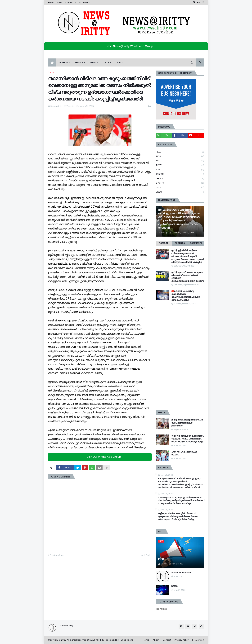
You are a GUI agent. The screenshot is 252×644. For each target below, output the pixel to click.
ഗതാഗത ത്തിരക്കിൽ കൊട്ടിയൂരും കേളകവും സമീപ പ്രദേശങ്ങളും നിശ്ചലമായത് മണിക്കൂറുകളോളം (188, 439)
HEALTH (180, 152)
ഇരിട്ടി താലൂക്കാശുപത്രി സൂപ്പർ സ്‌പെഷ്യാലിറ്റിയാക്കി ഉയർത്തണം (187, 423)
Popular (164, 243)
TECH (180, 188)
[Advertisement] (180, 358)
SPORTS (180, 183)
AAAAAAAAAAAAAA (181, 572)
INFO (180, 161)
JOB (180, 170)
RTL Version (85, 2)
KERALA (180, 179)
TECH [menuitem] (106, 62)
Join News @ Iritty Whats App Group (127, 46)
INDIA (180, 156)
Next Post (145, 555)
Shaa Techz (127, 640)
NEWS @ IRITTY (97, 640)
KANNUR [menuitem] (63, 62)
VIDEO (180, 192)
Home (51, 2)
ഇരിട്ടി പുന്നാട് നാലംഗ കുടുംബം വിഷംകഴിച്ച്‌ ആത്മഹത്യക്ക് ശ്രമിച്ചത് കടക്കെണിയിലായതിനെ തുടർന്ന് (187, 277)
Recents (180, 243)
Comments (196, 243)
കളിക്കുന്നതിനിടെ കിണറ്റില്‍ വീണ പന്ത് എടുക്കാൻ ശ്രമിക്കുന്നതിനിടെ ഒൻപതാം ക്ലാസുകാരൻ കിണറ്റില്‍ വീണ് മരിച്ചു (178, 516)
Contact (167, 640)
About (60, 2)
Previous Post (57, 555)
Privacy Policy (182, 640)
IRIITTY (180, 165)
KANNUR (180, 174)
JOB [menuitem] (118, 62)
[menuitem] (52, 62)
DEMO (175, 586)
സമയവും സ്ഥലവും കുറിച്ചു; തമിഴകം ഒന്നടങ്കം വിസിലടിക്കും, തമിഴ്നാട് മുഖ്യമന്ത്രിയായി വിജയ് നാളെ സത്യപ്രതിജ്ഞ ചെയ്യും (181, 501)
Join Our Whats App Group (101, 457)
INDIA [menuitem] (93, 62)
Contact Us (71, 2)
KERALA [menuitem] (79, 62)
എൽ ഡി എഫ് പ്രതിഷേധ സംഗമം (184, 453)
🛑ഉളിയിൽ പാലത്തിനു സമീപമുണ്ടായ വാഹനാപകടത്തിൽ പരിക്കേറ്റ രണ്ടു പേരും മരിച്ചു (186, 296)
